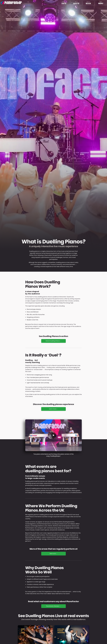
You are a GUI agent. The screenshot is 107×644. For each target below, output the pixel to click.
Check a (64, 3)
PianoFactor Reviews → (54, 606)
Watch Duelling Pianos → (54, 341)
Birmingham (37, 537)
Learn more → (53, 409)
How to (88, 3)
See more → (54, 554)
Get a (76, 3)
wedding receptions (70, 489)
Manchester (29, 537)
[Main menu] (101, 3)
